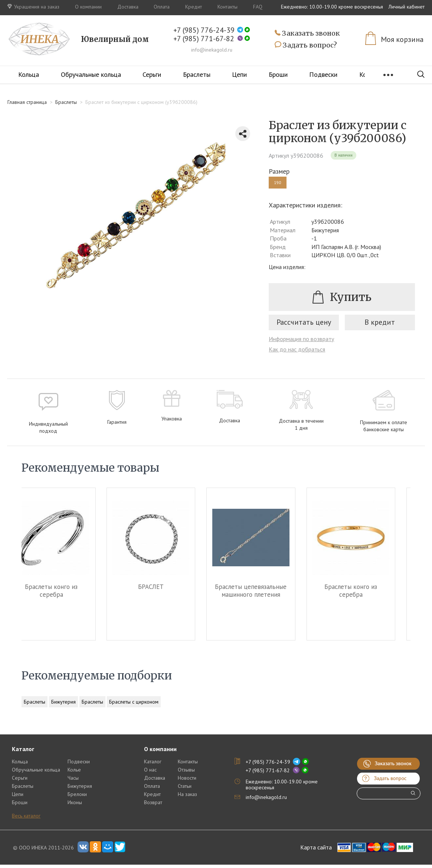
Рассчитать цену (304, 325)
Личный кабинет (407, 7)
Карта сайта (316, 851)
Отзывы (186, 773)
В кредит (380, 325)
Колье (74, 773)
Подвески (323, 74)
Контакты (228, 7)
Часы (73, 781)
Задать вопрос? (306, 45)
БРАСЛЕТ (166, 590)
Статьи (185, 789)
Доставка (128, 7)
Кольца (29, 74)
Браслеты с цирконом (134, 705)
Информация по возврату (301, 342)
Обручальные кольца (91, 74)
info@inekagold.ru (212, 50)
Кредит (194, 7)
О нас (150, 773)
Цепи (239, 74)
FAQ (258, 7)
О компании (88, 7)
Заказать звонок (307, 34)
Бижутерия (63, 705)
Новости (187, 781)
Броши (278, 74)
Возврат (153, 806)
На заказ (187, 797)
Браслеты (197, 74)
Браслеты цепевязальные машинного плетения (266, 594)
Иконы (75, 806)
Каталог (153, 765)
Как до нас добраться (297, 353)
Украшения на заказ (33, 7)
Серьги (152, 74)
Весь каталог (26, 819)
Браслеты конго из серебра (66, 594)
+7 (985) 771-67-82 (204, 39)
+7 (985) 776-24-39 (204, 30)
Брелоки (77, 797)
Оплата (162, 7)
